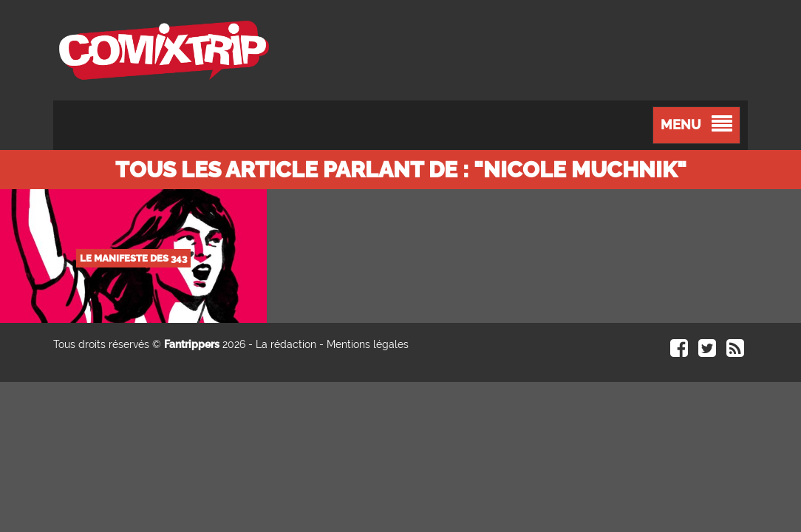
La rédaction (286, 344)
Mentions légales (368, 344)
